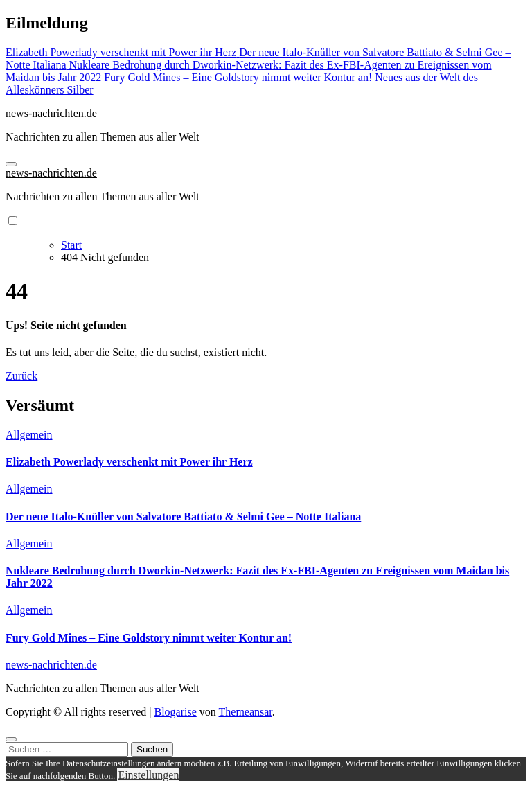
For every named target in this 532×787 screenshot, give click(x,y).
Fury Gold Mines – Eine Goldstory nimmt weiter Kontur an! (149, 638)
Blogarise (175, 712)
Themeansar (246, 712)
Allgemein (29, 435)
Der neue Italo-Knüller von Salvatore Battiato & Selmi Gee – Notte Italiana (183, 516)
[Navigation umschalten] (11, 164)
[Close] (11, 739)
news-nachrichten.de (51, 113)
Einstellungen (148, 775)
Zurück (21, 376)
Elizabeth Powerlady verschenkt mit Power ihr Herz (129, 462)
